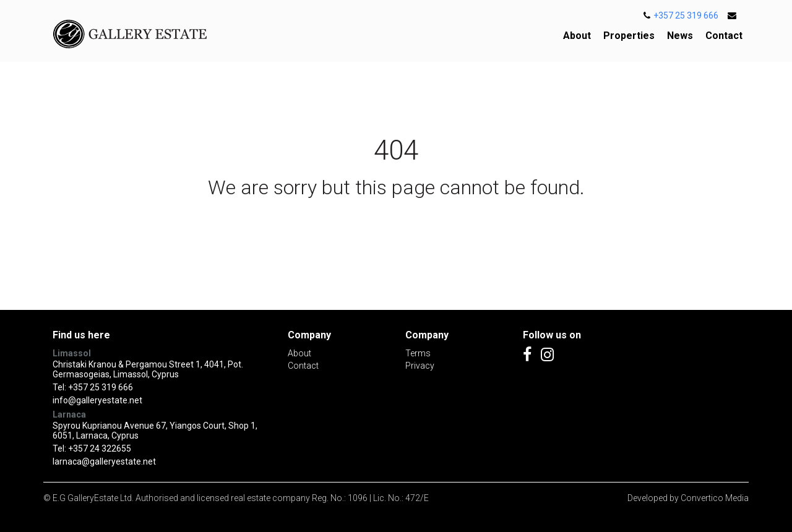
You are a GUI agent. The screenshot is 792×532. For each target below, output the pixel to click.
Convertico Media (715, 498)
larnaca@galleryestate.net (104, 461)
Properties (629, 36)
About (577, 36)
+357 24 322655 (100, 448)
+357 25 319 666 (681, 15)
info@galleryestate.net (97, 400)
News (680, 36)
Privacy (420, 366)
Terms (418, 353)
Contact (724, 36)
